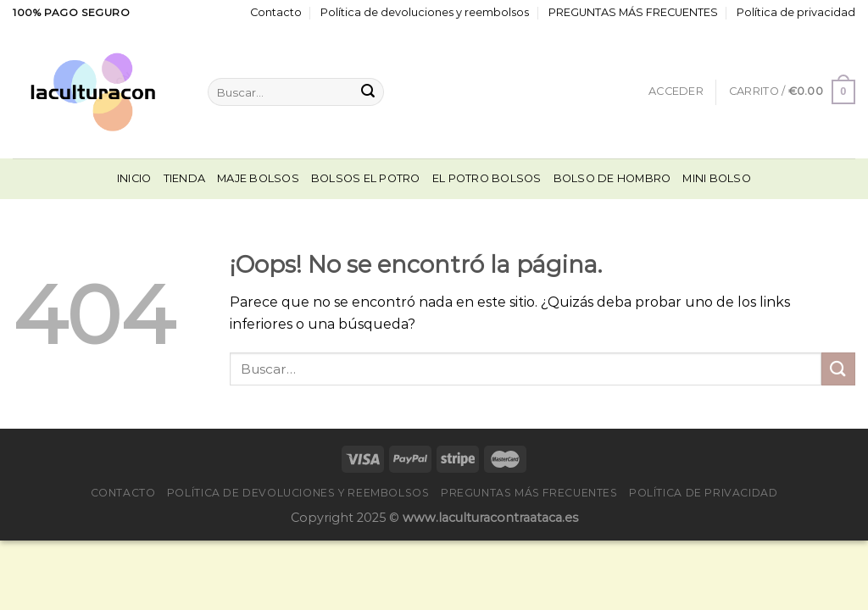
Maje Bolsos (258, 178)
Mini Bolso (717, 178)
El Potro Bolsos (487, 178)
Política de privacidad (796, 12)
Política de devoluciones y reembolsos (425, 12)
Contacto (276, 12)
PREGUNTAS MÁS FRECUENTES (633, 12)
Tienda (185, 178)
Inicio (134, 178)
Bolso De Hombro (612, 178)
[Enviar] (368, 92)
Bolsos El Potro (366, 178)
